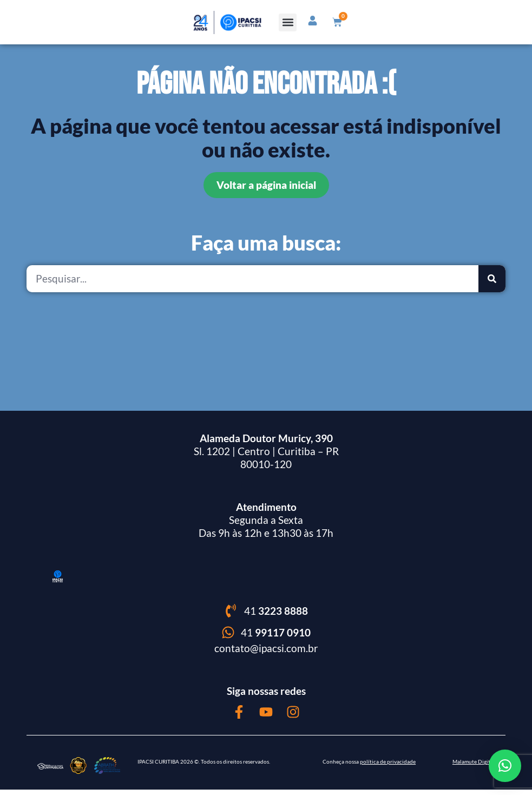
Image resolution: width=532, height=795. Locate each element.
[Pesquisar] (492, 284)
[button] (288, 22)
